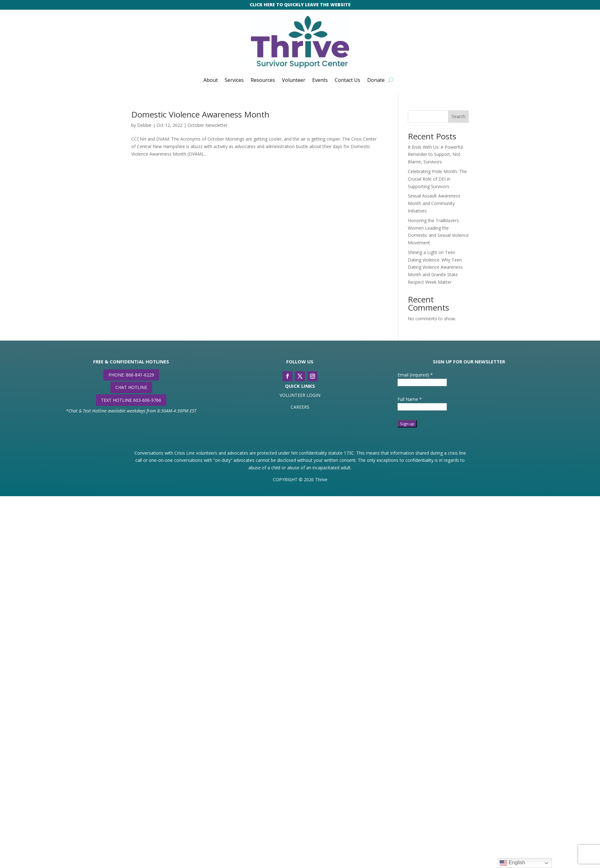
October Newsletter (207, 125)
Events (320, 80)
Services (234, 80)
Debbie (144, 125)
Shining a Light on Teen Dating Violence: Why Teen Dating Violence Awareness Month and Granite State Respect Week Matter (435, 267)
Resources (263, 80)
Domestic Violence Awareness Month (200, 114)
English (512, 863)
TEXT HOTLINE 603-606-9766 (131, 400)
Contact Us (347, 80)
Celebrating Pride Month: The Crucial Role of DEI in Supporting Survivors (437, 179)
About (211, 80)
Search (458, 116)
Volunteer (294, 80)
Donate (376, 80)
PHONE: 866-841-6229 (131, 375)
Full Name (410, 399)
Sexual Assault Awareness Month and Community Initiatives (434, 203)
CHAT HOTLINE (131, 387)
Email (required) (415, 375)
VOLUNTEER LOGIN (300, 395)
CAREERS (300, 407)
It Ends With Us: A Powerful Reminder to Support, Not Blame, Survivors (435, 155)
